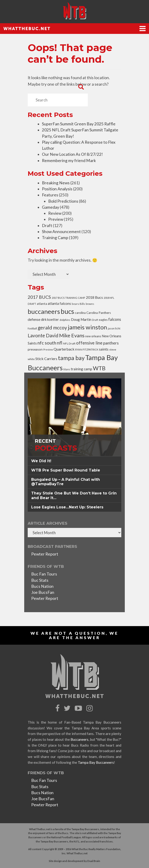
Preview (56, 219)
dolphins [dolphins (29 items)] (65, 320)
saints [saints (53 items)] (104, 349)
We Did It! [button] (41, 461)
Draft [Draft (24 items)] (95, 320)
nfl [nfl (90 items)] (60, 343)
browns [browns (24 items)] (90, 304)
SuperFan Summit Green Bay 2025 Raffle (79, 124)
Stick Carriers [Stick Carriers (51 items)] (46, 359)
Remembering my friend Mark (69, 161)
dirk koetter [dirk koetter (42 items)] (50, 320)
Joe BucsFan (43, 592)
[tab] (74, 461)
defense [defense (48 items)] (34, 319)
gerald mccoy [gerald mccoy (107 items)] (52, 328)
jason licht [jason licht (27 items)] (114, 328)
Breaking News (56, 183)
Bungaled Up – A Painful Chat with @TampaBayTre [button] (66, 482)
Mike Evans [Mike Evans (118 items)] (72, 335)
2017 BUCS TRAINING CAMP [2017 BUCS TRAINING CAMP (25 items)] (68, 298)
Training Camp (55, 238)
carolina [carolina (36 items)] (80, 313)
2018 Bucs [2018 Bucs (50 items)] (94, 297)
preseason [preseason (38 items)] (35, 349)
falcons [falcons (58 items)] (115, 319)
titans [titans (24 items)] (67, 369)
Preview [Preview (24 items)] (48, 349)
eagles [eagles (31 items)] (103, 320)
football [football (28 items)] (32, 328)
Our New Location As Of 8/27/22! (72, 154)
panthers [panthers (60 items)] (111, 343)
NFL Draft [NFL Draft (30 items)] (69, 343)
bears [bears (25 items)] (75, 304)
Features (50, 195)
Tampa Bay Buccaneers (96, 762)
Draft (47, 226)
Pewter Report (45, 554)
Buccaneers (80, 739)
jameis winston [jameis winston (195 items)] (87, 327)
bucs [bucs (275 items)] (67, 311)
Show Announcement (61, 232)
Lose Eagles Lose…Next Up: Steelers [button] (67, 507)
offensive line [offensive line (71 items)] (89, 343)
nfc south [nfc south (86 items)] (47, 343)
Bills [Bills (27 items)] (82, 304)
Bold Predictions (63, 201)
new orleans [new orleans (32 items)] (93, 336)
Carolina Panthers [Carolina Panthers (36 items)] (99, 313)
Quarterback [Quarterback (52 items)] (64, 349)
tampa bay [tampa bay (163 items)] (71, 358)
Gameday (51, 207)
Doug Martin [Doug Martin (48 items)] (81, 319)
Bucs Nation (42, 586)
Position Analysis (57, 189)
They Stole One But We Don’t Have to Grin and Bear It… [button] (74, 495)
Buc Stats (40, 580)
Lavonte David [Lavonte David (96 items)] (43, 335)
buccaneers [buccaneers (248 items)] (44, 311)
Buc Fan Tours (44, 574)
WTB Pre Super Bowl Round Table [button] (66, 470)
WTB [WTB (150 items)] (99, 368)
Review (55, 213)
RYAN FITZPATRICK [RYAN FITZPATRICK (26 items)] (87, 349)
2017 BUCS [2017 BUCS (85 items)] (39, 297)
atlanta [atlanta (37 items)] (42, 304)
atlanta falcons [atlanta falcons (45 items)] (59, 303)
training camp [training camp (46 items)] (81, 369)
